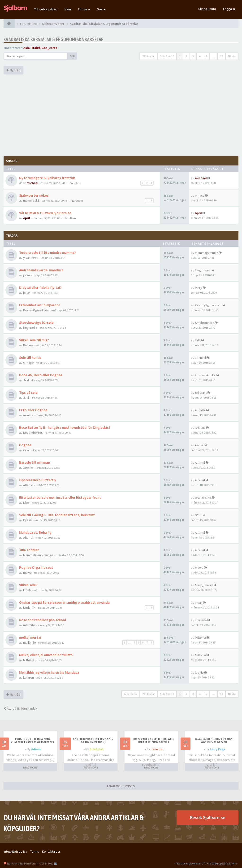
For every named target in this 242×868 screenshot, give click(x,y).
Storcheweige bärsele (36, 323)
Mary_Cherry (204, 585)
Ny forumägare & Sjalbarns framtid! (47, 178)
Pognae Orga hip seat (36, 567)
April (27, 218)
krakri (36, 48)
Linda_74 (29, 608)
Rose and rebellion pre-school (43, 620)
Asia (27, 48)
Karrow (28, 345)
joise (27, 275)
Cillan (27, 450)
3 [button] (193, 56)
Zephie (28, 468)
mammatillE (31, 200)
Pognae (25, 445)
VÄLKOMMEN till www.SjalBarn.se (45, 213)
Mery (199, 288)
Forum (84, 9)
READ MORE (30, 767)
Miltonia (200, 638)
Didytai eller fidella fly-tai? (40, 288)
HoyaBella (30, 328)
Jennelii (200, 358)
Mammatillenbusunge (38, 555)
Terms (35, 851)
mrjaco (200, 195)
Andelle (200, 410)
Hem (68, 9)
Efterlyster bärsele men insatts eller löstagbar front (60, 497)
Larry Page (218, 749)
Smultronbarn (205, 323)
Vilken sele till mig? (34, 340)
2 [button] (186, 56)
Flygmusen (203, 270)
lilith (198, 340)
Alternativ (131, 694)
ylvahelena (31, 258)
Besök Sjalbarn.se (207, 817)
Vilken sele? (28, 585)
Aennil (199, 445)
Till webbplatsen (46, 9)
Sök (101, 9)
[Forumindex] (9, 24)
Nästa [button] (232, 56)
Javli (26, 380)
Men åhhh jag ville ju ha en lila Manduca (49, 672)
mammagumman (207, 253)
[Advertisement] (121, 115)
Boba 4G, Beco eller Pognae (41, 375)
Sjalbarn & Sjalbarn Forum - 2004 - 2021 (30, 863)
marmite (29, 625)
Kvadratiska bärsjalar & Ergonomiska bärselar (54, 39)
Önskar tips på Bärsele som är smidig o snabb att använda (64, 602)
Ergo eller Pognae (33, 410)
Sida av (167, 56)
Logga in (229, 9)
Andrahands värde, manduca (41, 270)
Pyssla (28, 520)
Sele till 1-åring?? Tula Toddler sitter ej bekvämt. (57, 515)
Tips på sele (28, 393)
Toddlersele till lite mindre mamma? (48, 253)
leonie (199, 673)
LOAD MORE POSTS (121, 786)
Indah (27, 590)
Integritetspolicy (15, 851)
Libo (26, 503)
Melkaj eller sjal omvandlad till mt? (46, 655)
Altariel (200, 463)
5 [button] (206, 56)
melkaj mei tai (30, 637)
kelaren (28, 677)
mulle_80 (29, 642)
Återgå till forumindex (20, 708)
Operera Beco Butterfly (38, 480)
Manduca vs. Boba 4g (35, 532)
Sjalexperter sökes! (34, 195)
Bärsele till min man (35, 462)
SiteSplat (97, 749)
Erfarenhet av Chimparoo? (40, 305)
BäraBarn (75, 183)
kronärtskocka (205, 375)
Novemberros (33, 433)
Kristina (200, 428)
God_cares (49, 48)
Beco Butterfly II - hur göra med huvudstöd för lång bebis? (65, 427)
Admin (36, 749)
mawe (27, 573)
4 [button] (200, 56)
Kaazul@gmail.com (36, 310)
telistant (201, 393)
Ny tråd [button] (13, 70)
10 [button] (221, 56)
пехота (28, 415)
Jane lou (157, 749)
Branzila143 (203, 498)
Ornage (28, 363)
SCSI (198, 515)
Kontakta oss (51, 851)
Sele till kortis (30, 358)
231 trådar (149, 56)
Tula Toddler (29, 550)
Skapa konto (207, 9)
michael (32, 183)
